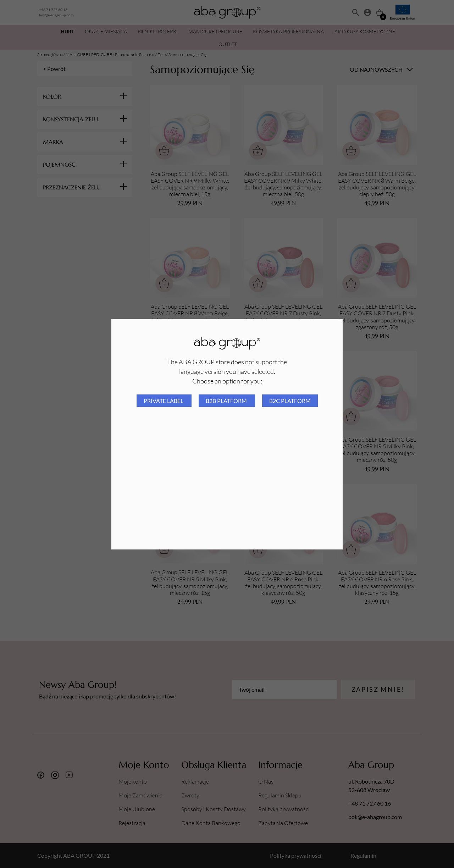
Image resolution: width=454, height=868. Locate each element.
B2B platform (227, 401)
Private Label (164, 401)
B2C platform (290, 401)
